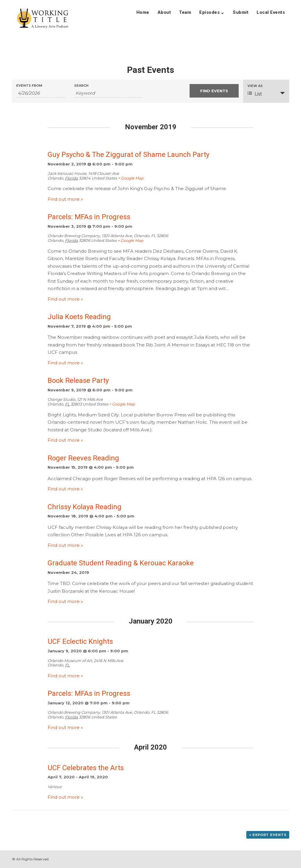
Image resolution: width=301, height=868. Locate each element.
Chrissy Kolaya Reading (85, 507)
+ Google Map (131, 178)
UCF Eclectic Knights (80, 641)
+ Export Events (268, 835)
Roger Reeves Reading (83, 458)
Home (143, 12)
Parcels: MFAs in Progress (89, 217)
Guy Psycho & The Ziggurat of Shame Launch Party (128, 155)
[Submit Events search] (214, 91)
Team (185, 12)
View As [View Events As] (255, 86)
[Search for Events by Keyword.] (108, 93)
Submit (241, 12)
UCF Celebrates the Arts (86, 768)
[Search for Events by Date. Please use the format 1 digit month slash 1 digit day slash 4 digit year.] (41, 93)
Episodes (209, 12)
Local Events (271, 12)
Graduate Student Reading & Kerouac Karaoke (121, 563)
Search (81, 86)
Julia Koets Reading (79, 317)
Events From (29, 86)
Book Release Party (78, 381)
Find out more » (65, 199)
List (255, 94)
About (164, 12)
